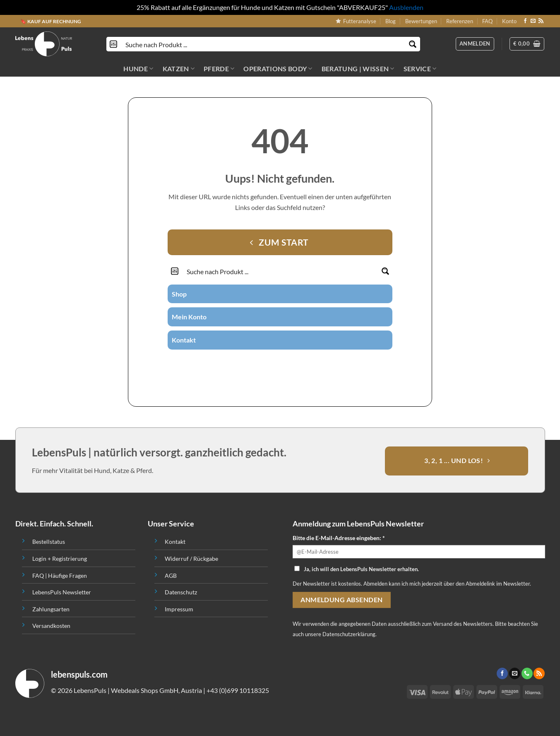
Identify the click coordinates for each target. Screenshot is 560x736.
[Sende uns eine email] (533, 21)
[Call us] (290, 364)
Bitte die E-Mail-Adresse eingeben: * (339, 538)
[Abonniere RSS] (541, 21)
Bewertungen (421, 21)
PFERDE (219, 69)
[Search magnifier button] (413, 44)
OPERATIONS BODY (278, 69)
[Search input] (264, 44)
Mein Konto (189, 317)
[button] (527, 44)
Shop (179, 294)
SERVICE (420, 69)
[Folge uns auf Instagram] (270, 364)
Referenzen (460, 21)
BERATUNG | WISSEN (358, 69)
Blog (391, 21)
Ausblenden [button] (406, 7)
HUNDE (138, 69)
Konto (509, 21)
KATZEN (179, 69)
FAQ (487, 21)
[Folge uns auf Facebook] (525, 21)
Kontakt (184, 340)
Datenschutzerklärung (349, 634)
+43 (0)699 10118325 (238, 690)
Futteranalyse (356, 21)
